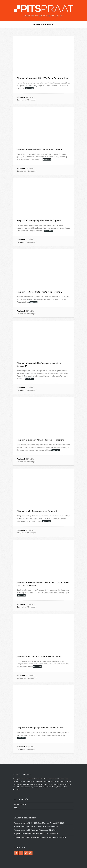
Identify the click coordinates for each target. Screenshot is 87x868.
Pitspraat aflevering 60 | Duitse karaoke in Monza (39, 149)
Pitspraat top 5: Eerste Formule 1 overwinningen (39, 656)
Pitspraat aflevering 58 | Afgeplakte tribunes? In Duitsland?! (35, 837)
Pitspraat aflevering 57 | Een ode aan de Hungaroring (41, 440)
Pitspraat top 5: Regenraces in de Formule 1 (37, 511)
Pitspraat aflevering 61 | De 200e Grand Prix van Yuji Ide (43, 78)
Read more (29, 88)
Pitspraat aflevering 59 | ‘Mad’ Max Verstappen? (39, 221)
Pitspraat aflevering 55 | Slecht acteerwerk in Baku (40, 728)
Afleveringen (31, 100)
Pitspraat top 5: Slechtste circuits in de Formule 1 (39, 292)
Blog (15, 808)
